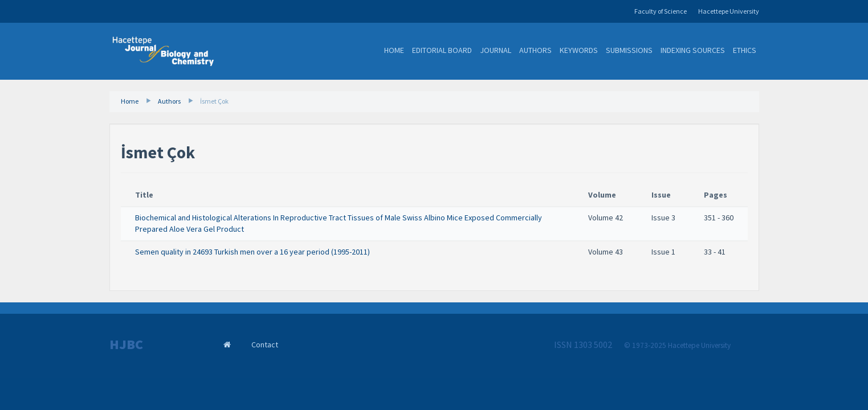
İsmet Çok (214, 101)
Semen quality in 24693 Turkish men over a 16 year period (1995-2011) (252, 252)
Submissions (629, 50)
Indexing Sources (693, 50)
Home (394, 50)
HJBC (126, 345)
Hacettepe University (729, 11)
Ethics (745, 50)
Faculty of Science (661, 11)
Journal (496, 50)
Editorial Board (442, 50)
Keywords (579, 50)
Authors (535, 50)
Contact (265, 345)
